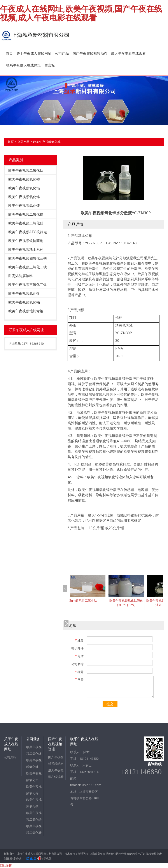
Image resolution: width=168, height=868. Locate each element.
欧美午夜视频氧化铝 (24, 188)
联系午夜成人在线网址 (23, 65)
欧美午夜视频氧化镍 (24, 293)
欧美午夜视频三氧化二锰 (28, 285)
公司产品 (62, 53)
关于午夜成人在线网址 (34, 53)
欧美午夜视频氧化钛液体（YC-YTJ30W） (126, 603)
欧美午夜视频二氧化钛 (26, 170)
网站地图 (6, 865)
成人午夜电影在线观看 (128, 53)
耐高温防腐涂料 (21, 276)
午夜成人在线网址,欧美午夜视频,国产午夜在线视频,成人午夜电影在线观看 (81, 13)
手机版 (47, 858)
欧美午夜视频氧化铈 (24, 179)
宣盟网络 (83, 854)
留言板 (50, 65)
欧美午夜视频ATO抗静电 (28, 232)
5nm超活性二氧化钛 (83, 600)
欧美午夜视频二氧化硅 (26, 223)
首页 (9, 53)
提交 (110, 704)
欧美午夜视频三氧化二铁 (28, 267)
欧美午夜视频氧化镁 (24, 206)
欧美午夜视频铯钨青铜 (26, 311)
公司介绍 (10, 757)
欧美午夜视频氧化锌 (47, 142)
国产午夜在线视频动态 (90, 53)
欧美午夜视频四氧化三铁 (28, 258)
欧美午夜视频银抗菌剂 (26, 241)
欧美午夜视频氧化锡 (24, 302)
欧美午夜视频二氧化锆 (26, 214)
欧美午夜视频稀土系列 (26, 249)
